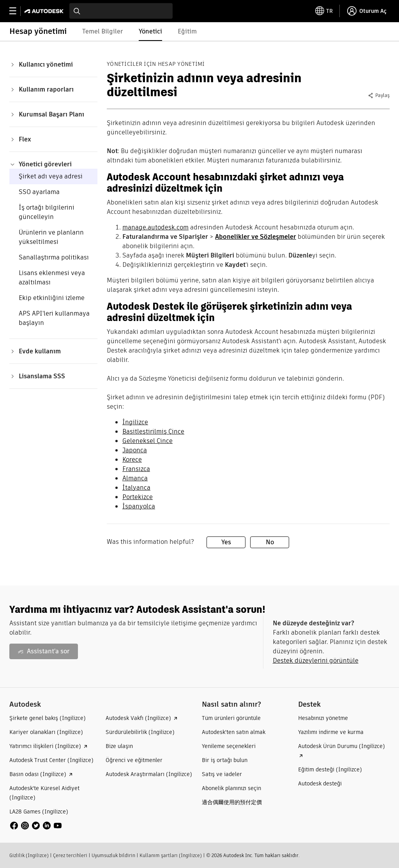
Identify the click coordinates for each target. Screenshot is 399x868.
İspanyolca (139, 506)
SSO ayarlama (39, 192)
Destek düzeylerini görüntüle (316, 661)
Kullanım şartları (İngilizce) (171, 855)
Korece (132, 460)
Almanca (135, 478)
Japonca (135, 450)
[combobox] (121, 11)
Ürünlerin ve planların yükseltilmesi (51, 237)
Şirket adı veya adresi (51, 176)
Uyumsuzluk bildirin (113, 855)
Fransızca (136, 469)
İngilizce (135, 422)
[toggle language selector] (324, 11)
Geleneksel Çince (147, 441)
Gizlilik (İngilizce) (29, 855)
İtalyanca (136, 488)
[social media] (36, 826)
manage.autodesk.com (155, 227)
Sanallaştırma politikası (54, 257)
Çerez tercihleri (70, 855)
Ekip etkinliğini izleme (52, 298)
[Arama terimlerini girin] (121, 11)
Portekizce (138, 497)
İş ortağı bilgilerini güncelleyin (47, 212)
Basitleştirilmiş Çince (153, 431)
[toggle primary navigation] (17, 11)
